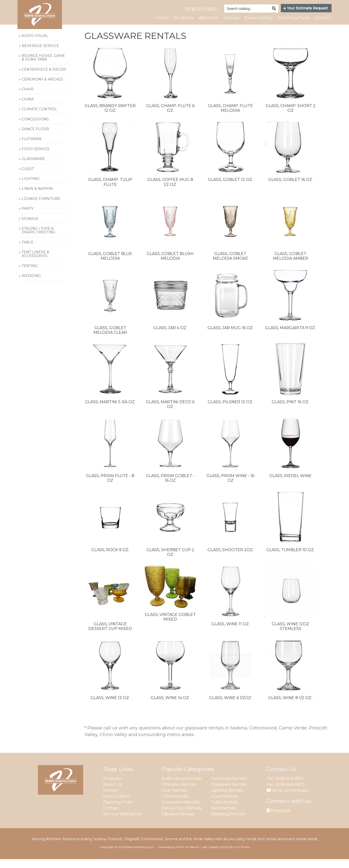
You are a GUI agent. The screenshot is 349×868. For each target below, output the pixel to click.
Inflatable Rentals (179, 793)
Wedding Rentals (228, 823)
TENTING (30, 275)
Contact (323, 18)
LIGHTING (31, 188)
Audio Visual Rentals (181, 787)
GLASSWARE (33, 168)
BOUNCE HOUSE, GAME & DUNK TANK (43, 66)
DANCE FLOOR (35, 138)
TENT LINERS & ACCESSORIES (35, 263)
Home (158, 18)
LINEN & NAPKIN (37, 197)
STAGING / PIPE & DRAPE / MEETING (39, 239)
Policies (228, 18)
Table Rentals (225, 811)
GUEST (28, 177)
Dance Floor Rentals (181, 817)
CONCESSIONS (35, 128)
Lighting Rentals (227, 799)
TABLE (28, 251)
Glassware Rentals (229, 793)
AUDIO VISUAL (35, 45)
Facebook (279, 819)
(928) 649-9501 (201, 9)
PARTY (28, 217)
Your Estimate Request (306, 8)
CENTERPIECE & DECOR (44, 78)
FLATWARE (32, 148)
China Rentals (175, 805)
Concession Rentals (180, 811)
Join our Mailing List (122, 823)
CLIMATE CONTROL (39, 118)
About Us (205, 18)
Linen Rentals (224, 805)
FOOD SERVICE (36, 158)
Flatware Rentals (178, 823)
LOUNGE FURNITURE (41, 208)
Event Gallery (256, 18)
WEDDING (31, 285)
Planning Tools (293, 18)
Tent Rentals (224, 817)
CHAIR (28, 98)
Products (180, 18)
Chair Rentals (174, 799)
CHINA (28, 108)
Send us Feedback (288, 799)
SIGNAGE (30, 227)
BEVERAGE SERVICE (40, 54)
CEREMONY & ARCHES (42, 88)
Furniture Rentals (229, 787)
